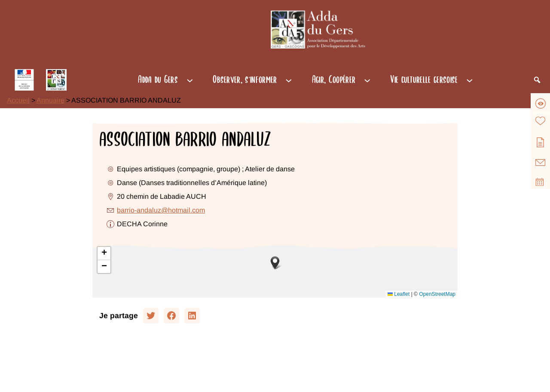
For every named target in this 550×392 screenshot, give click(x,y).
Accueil (18, 100)
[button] (275, 263)
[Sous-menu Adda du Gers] (190, 80)
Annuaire (50, 100)
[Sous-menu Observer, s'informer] (289, 80)
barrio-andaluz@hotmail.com (161, 210)
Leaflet (399, 294)
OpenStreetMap (437, 294)
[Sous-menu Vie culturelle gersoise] (470, 80)
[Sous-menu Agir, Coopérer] (367, 80)
